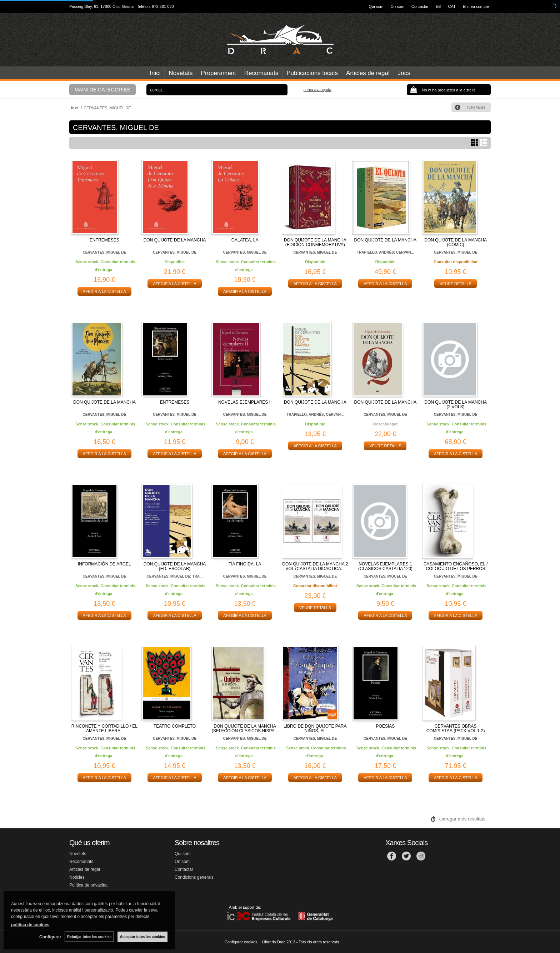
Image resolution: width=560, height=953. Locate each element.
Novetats (181, 73)
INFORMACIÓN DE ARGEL (104, 564)
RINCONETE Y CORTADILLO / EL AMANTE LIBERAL (104, 729)
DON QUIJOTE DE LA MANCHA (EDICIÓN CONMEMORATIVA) (315, 242)
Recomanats (261, 73)
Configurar (50, 937)
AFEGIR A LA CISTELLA (104, 291)
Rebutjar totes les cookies (89, 937)
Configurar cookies (242, 942)
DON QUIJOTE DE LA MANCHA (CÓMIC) (456, 242)
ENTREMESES (104, 240)
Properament (219, 73)
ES (438, 6)
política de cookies (30, 925)
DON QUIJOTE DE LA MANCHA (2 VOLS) (456, 405)
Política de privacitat (88, 885)
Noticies (77, 877)
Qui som (376, 6)
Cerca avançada (317, 90)
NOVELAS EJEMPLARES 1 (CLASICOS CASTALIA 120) (385, 566)
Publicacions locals (312, 73)
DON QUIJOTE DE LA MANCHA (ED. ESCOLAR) (175, 566)
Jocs (404, 73)
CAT (452, 6)
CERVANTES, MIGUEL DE (104, 252)
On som (398, 6)
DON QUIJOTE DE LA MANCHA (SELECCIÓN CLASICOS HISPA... (245, 729)
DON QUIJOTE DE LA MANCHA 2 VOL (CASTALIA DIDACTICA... (315, 566)
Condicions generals (194, 877)
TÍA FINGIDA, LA (245, 564)
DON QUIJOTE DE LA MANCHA (175, 240)
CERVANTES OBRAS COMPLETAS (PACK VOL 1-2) (456, 729)
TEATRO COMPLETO (175, 726)
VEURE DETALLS (456, 284)
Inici (155, 73)
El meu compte (476, 6)
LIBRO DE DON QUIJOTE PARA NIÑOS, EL (315, 729)
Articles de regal (368, 73)
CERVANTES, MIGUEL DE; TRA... (175, 576)
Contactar (420, 6)
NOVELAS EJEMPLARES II (245, 402)
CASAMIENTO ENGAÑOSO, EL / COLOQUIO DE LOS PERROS (456, 566)
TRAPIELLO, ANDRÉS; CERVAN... (385, 252)
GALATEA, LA (245, 240)
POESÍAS (386, 726)
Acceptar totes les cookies (142, 937)
